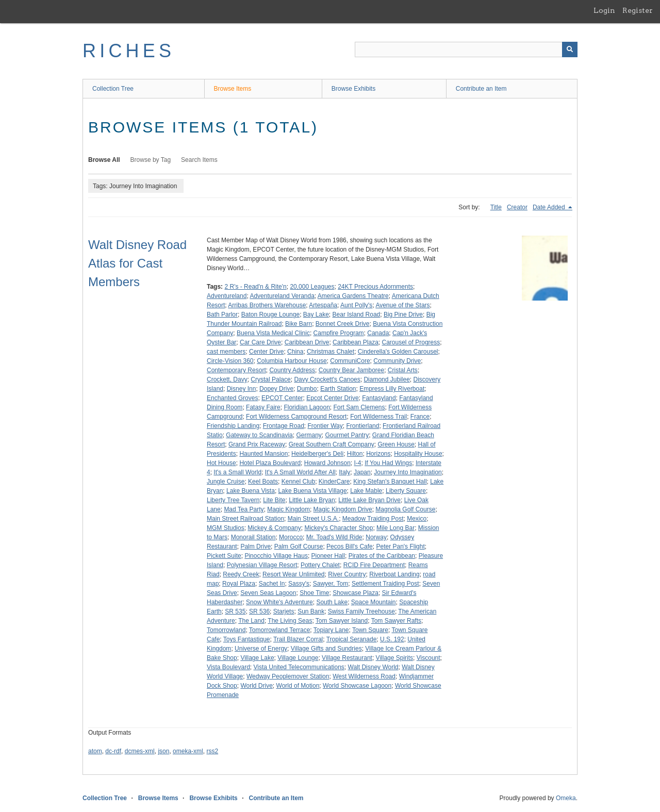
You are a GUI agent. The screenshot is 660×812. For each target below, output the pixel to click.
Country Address (292, 370)
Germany (309, 435)
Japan (362, 472)
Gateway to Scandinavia (259, 435)
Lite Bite (274, 500)
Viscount (428, 658)
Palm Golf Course (299, 546)
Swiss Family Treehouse (361, 611)
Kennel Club (298, 482)
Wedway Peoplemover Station (288, 676)
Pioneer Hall (328, 556)
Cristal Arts (403, 370)
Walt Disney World (373, 667)
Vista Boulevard (228, 667)
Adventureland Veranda (282, 296)
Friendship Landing (233, 426)
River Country (347, 574)
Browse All (104, 160)
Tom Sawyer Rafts (396, 621)
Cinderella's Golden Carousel (398, 352)
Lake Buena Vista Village (313, 491)
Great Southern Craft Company (332, 444)
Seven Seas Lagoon (268, 593)
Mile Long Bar (395, 528)
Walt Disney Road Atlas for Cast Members (137, 263)
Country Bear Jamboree (351, 370)
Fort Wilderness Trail (378, 417)
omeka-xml (188, 751)
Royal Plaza (239, 584)
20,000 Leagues (312, 287)
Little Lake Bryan (312, 500)
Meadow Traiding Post (373, 519)
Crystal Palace (270, 379)
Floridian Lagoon (307, 407)
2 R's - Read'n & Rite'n (255, 287)
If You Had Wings (388, 463)
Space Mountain (374, 602)
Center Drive (266, 352)
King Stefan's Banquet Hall (390, 482)
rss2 (212, 751)
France (420, 417)
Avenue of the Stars (402, 305)
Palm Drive (255, 546)
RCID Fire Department (374, 565)
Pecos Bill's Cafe (350, 546)
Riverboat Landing (394, 574)
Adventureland (227, 296)
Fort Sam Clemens (359, 407)
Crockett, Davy (227, 379)
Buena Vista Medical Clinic (273, 333)
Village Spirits (394, 658)
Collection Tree (113, 89)
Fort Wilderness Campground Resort (296, 417)
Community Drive (397, 361)
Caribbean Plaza (356, 342)
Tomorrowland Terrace (280, 630)
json (163, 751)
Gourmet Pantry (347, 435)
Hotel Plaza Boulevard (270, 463)
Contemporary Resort (236, 370)
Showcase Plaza (356, 593)
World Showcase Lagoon (357, 686)
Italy (344, 472)
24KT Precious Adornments (375, 287)
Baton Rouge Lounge (270, 314)
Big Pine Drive (403, 314)
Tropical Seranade (352, 639)
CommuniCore (350, 361)
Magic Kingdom (288, 509)
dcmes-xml (140, 751)
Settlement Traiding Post (385, 584)
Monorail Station (253, 537)
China (295, 352)
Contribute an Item (481, 89)
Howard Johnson (327, 463)
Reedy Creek (241, 574)
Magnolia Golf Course (405, 509)
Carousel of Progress (411, 342)
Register (638, 10)
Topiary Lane (331, 630)
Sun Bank (311, 611)
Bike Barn (299, 324)
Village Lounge (298, 658)
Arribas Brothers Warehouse (267, 305)
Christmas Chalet (331, 352)
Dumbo (307, 389)
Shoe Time (314, 593)
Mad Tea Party (244, 509)
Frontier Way (325, 426)
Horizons (378, 454)
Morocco (291, 537)
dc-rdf (113, 751)
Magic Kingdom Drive (343, 509)
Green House (396, 444)
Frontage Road (284, 426)
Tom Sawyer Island (342, 621)
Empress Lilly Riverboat (392, 389)
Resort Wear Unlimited (293, 574)
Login (604, 10)
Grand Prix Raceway (257, 444)
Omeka (566, 798)
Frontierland (362, 426)
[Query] (466, 49)
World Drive (256, 686)
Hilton (355, 454)
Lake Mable (366, 491)
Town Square (370, 630)
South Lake (332, 602)
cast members (226, 352)
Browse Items (233, 89)
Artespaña (323, 305)
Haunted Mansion (263, 454)
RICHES (129, 51)
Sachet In (272, 584)
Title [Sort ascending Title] (496, 207)
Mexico (417, 519)
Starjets (284, 611)
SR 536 (259, 611)
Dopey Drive (276, 389)
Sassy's (299, 584)
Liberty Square (406, 491)
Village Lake (257, 658)
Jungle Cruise (226, 482)
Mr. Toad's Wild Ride (334, 537)
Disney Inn (242, 389)
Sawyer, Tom (331, 584)
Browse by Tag (151, 160)
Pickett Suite (224, 556)
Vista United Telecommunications (299, 667)
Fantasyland (379, 398)
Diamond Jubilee (386, 379)
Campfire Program (339, 333)
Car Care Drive (260, 342)
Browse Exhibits (353, 89)
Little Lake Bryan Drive (369, 500)
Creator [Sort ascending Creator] (517, 207)
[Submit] (570, 49)
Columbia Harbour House (292, 361)
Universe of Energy (261, 649)
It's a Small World (237, 472)
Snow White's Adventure (279, 602)
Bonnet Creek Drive (343, 324)
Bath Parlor (222, 314)
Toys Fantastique (247, 639)
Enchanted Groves (232, 398)
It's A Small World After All (300, 472)
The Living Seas (290, 621)
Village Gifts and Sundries (326, 649)
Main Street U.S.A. (313, 519)
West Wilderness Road (364, 676)
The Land (251, 621)
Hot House (221, 463)
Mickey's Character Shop (339, 528)
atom (95, 751)
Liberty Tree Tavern (233, 500)
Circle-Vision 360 (230, 361)
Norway (376, 537)
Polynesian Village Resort (262, 565)
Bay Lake (316, 314)
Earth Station (338, 389)
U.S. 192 (392, 639)
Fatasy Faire (263, 407)
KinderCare (334, 482)
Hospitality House (418, 454)
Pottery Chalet (320, 565)
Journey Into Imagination (408, 472)
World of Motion (298, 686)
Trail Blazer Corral (298, 639)
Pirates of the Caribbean (382, 556)
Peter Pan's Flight (400, 546)
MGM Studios (226, 528)
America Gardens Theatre (353, 296)
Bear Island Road (357, 314)
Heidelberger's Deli (317, 454)
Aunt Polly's (356, 305)
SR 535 (235, 611)
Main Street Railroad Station (245, 519)
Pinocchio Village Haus (276, 556)
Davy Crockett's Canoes (327, 379)
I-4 (358, 463)
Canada (378, 333)
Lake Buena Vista (251, 491)
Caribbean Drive (307, 342)
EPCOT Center (282, 398)
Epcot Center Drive (332, 398)
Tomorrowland (226, 630)
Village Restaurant (347, 658)
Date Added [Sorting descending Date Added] (550, 207)
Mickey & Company (274, 528)
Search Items (199, 160)
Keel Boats (263, 482)
